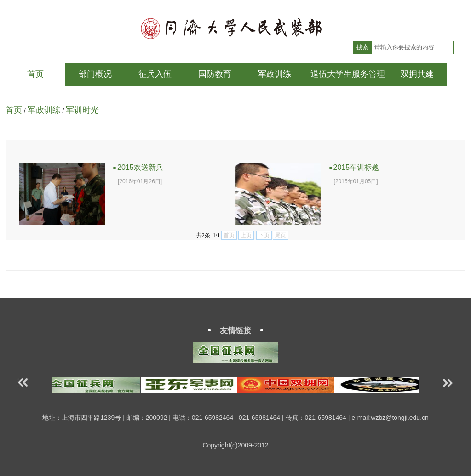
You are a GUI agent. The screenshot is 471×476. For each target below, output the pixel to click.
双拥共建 (417, 74)
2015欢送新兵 (138, 167)
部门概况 (95, 74)
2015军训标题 (354, 167)
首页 (35, 74)
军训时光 (82, 110)
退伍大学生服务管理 (348, 74)
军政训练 (275, 74)
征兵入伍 (155, 74)
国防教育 (215, 74)
